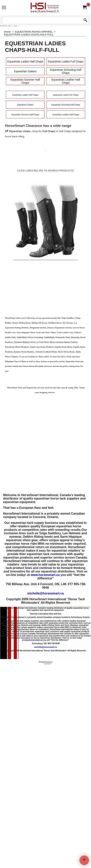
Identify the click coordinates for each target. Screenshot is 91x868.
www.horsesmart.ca (45, 575)
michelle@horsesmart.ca (45, 593)
